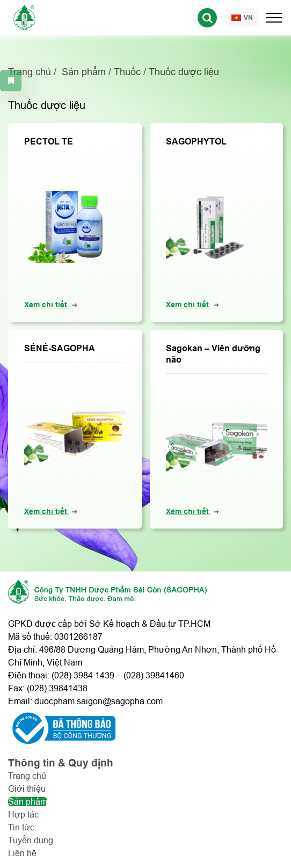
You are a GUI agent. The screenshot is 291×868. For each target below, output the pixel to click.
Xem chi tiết (47, 305)
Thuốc (127, 72)
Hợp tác (23, 815)
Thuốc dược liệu (184, 72)
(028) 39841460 (154, 675)
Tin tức (21, 827)
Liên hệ (22, 853)
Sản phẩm (84, 72)
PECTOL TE (49, 142)
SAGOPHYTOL (196, 142)
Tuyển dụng (31, 840)
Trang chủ (30, 72)
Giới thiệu (27, 789)
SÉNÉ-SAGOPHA (60, 348)
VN (242, 18)
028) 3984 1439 (84, 675)
